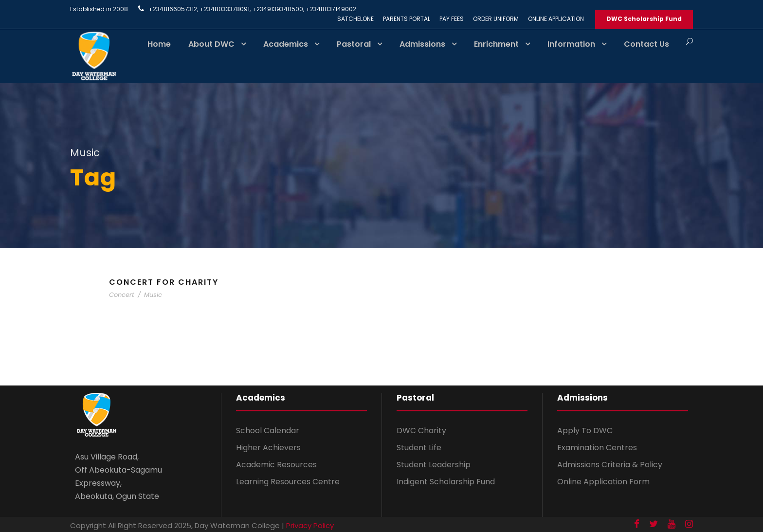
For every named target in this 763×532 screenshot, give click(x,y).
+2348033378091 (225, 9)
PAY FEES (452, 19)
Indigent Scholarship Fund (446, 482)
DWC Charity (421, 431)
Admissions (422, 44)
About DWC (211, 44)
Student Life (419, 448)
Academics (286, 44)
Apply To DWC (585, 431)
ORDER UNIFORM (496, 19)
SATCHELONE (355, 19)
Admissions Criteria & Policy (610, 465)
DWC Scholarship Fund (644, 19)
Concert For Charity (164, 282)
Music (153, 295)
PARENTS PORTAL (407, 19)
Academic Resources (276, 465)
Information (571, 44)
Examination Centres (597, 448)
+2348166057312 (173, 9)
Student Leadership (434, 465)
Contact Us (646, 44)
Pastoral (354, 44)
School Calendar (268, 431)
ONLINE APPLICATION (556, 19)
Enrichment (496, 44)
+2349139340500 (278, 9)
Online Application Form (603, 482)
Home (159, 44)
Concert (122, 295)
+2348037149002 (331, 9)
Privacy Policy (310, 525)
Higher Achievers (268, 448)
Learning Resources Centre (288, 482)
